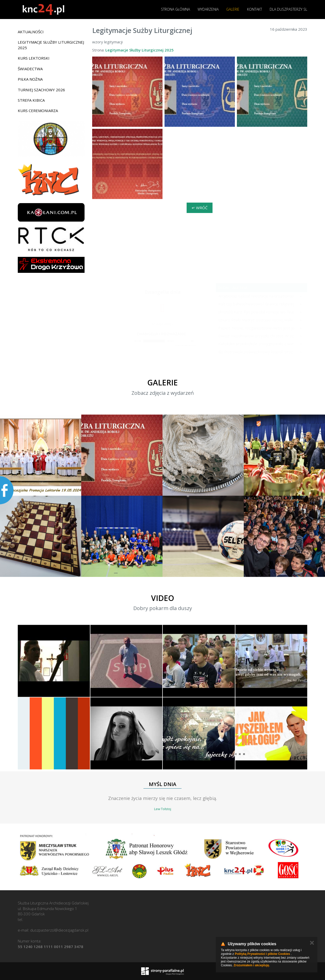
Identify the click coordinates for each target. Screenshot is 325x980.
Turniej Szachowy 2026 (41, 90)
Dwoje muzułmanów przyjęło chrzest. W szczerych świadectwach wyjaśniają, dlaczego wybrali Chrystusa (258, 336)
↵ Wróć (200, 208)
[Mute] (178, 341)
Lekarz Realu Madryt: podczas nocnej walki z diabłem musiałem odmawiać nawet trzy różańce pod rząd (258, 320)
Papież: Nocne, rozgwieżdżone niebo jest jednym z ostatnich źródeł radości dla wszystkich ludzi (258, 328)
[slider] (154, 341)
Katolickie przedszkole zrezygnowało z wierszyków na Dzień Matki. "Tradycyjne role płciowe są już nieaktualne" (258, 344)
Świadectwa (30, 69)
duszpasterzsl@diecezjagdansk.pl (59, 930)
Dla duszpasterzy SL (288, 9)
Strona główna (175, 9)
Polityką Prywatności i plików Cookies (262, 954)
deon (223, 288)
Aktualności (31, 32)
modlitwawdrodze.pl (185, 345)
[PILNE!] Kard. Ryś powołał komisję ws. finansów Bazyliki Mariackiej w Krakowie (258, 312)
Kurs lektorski (34, 58)
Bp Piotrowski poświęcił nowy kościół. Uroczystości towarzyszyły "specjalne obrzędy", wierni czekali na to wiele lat (258, 352)
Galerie (233, 9)
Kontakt (255, 9)
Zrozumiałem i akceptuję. (252, 965)
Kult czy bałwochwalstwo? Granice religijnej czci (258, 304)
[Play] (130, 341)
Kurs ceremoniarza (38, 111)
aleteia (239, 288)
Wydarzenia (208, 9)
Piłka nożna (30, 79)
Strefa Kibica (31, 100)
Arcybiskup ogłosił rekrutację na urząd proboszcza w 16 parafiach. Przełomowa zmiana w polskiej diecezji (258, 296)
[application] (161, 341)
